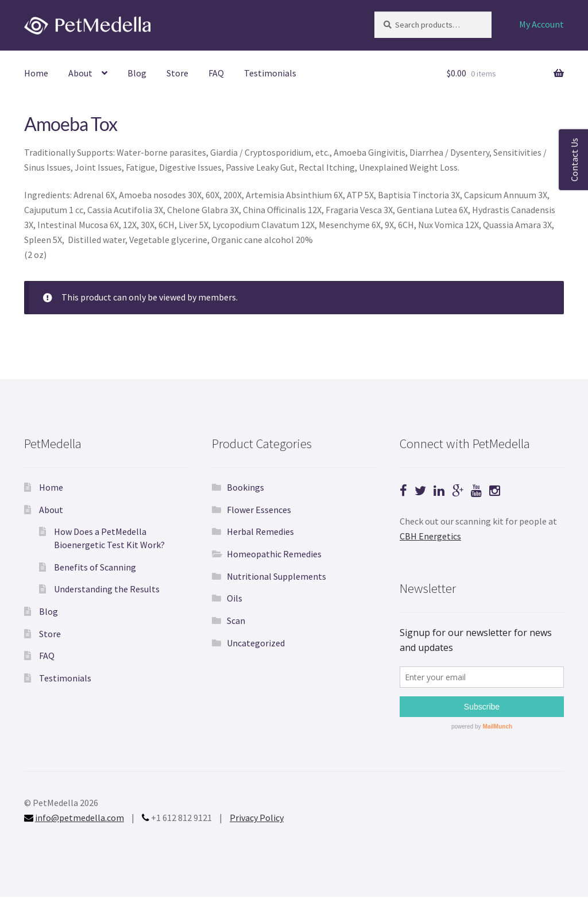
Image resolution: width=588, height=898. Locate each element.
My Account (541, 24)
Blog (137, 73)
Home (36, 73)
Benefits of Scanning (95, 567)
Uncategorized (256, 643)
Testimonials (270, 73)
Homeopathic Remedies (274, 554)
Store (177, 73)
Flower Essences (259, 510)
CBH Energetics (430, 536)
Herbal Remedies (260, 531)
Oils (235, 598)
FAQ (216, 73)
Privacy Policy (257, 818)
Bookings (245, 487)
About (80, 73)
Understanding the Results (107, 589)
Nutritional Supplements (276, 576)
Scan (236, 620)
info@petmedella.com (80, 818)
